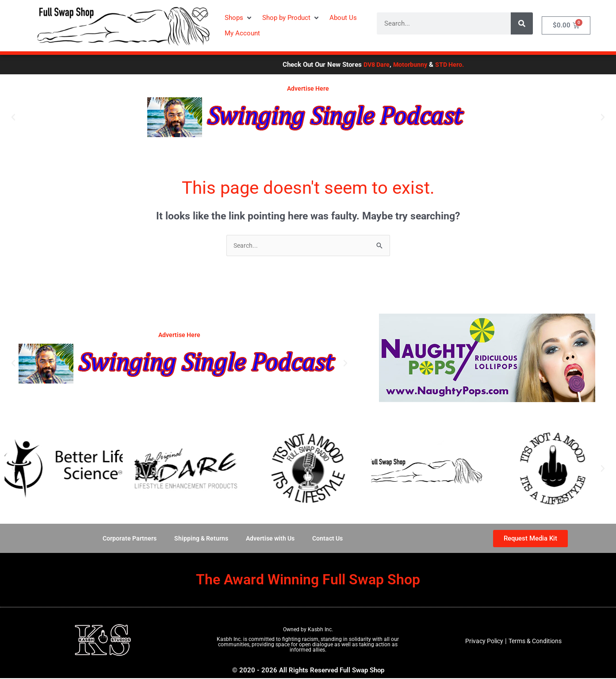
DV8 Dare (426, 65)
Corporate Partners (125, 539)
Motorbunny (462, 65)
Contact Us (331, 539)
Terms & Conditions (536, 642)
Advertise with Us (271, 539)
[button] (239, 18)
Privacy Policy (481, 642)
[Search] (522, 23)
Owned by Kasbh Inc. (308, 630)
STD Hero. (503, 65)
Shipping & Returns (199, 539)
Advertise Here (308, 88)
